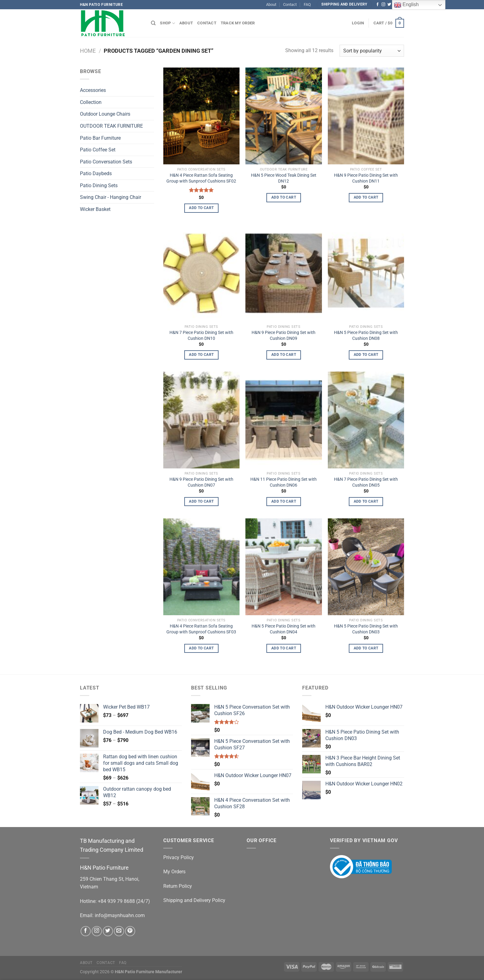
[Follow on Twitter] (389, 5)
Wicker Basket (95, 209)
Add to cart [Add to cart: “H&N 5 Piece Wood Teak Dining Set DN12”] (284, 197)
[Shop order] (372, 51)
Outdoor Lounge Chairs (105, 114)
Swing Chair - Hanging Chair (111, 198)
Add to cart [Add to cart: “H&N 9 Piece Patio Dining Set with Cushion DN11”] (366, 197)
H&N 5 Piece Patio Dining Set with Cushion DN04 (284, 629)
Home (88, 51)
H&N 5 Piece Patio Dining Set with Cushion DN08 (366, 336)
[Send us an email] (119, 931)
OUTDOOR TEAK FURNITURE (111, 126)
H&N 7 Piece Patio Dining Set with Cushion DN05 (366, 482)
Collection (91, 102)
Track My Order (238, 23)
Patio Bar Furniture (100, 138)
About (271, 4)
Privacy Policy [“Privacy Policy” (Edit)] (179, 857)
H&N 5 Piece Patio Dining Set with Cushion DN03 (366, 629)
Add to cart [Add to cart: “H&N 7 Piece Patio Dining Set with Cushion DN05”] (366, 501)
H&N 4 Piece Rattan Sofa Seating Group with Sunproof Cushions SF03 (201, 629)
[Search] (153, 23)
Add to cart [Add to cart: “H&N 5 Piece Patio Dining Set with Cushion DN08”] (366, 355)
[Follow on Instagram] (383, 5)
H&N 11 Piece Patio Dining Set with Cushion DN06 (284, 482)
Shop (167, 23)
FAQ (307, 4)
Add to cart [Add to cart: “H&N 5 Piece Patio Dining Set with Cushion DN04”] (284, 648)
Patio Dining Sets (99, 185)
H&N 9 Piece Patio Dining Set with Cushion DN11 (366, 178)
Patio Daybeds (96, 174)
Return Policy (178, 886)
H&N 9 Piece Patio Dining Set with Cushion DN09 (284, 336)
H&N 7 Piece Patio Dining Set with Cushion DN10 (201, 336)
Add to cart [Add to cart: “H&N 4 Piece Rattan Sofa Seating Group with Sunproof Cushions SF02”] (201, 208)
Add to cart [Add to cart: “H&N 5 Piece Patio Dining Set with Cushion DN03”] (366, 648)
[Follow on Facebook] (378, 5)
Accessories (93, 91)
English (406, 5)
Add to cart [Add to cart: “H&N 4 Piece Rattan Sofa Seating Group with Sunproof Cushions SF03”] (201, 648)
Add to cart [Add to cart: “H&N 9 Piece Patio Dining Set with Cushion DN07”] (201, 501)
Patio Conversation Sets (106, 162)
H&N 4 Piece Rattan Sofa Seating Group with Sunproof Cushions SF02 (201, 178)
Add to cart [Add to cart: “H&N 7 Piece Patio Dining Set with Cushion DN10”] (201, 355)
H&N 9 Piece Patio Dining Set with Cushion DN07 (201, 482)
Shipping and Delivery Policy (194, 900)
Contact (290, 4)
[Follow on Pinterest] (130, 931)
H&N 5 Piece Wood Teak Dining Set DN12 (284, 178)
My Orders (174, 872)
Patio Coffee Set (98, 150)
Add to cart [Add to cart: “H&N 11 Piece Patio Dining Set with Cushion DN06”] (284, 501)
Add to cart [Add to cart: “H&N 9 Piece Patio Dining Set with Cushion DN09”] (284, 355)
